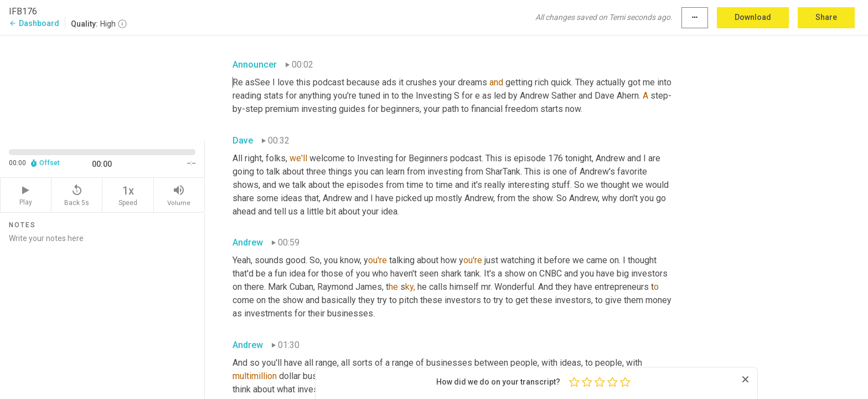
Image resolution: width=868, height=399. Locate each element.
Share (826, 17)
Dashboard (34, 23)
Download (753, 17)
